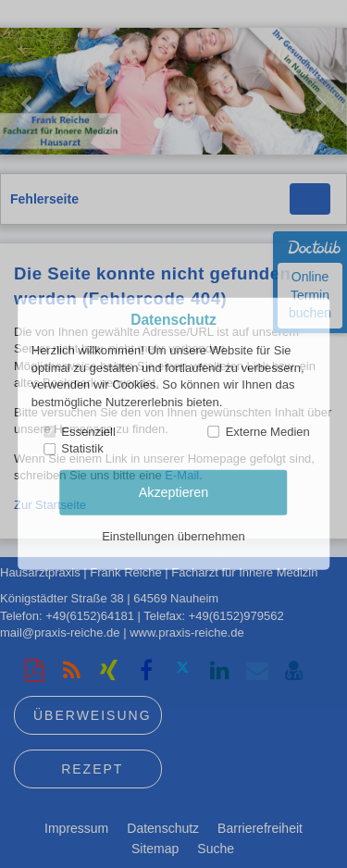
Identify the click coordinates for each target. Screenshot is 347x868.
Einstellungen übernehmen (173, 536)
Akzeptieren (174, 492)
